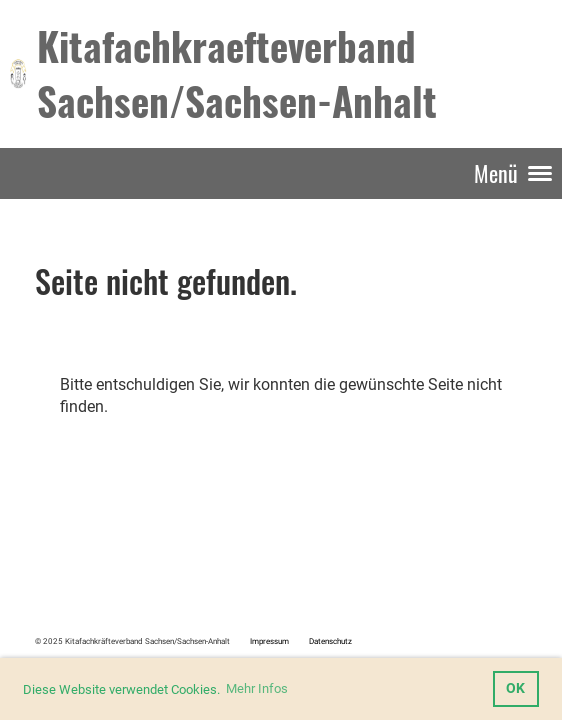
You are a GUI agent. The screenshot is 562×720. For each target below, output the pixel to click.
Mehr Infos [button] (257, 688)
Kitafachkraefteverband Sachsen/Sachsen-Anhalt (237, 73)
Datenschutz (330, 641)
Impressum (269, 641)
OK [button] (515, 688)
